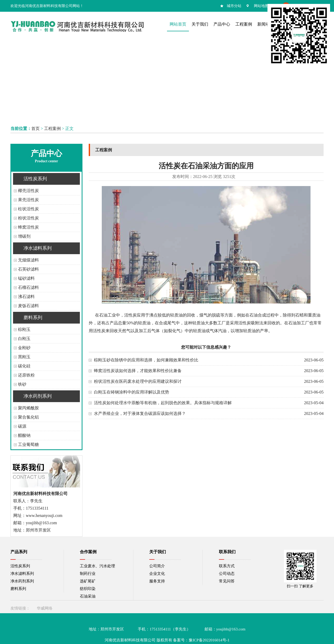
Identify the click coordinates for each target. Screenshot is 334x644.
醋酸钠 (24, 435)
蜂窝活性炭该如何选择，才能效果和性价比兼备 (138, 371)
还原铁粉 (26, 375)
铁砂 (22, 384)
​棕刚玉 (24, 329)
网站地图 (261, 6)
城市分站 (234, 6)
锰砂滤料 (26, 278)
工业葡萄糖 (28, 445)
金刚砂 (24, 348)
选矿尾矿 (88, 581)
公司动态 (227, 574)
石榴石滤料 (28, 287)
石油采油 (88, 596)
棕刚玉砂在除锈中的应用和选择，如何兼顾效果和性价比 (146, 360)
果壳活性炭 (28, 200)
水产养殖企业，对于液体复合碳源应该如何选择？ (140, 413)
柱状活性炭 (28, 209)
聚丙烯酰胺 (28, 408)
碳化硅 (24, 366)
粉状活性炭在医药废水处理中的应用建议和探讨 (138, 381)
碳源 (22, 426)
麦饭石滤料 (28, 306)
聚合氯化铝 (28, 417)
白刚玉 (24, 339)
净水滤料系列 (38, 248)
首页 (35, 129)
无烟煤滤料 (28, 260)
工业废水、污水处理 (97, 566)
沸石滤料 (26, 297)
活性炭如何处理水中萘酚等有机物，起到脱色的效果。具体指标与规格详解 (163, 403)
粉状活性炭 (28, 218)
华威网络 (45, 608)
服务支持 (157, 581)
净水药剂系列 (38, 396)
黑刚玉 (24, 357)
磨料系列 (33, 318)
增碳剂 (24, 236)
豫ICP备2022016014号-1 (209, 640)
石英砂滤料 (28, 269)
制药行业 (88, 574)
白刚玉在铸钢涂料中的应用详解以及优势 (132, 392)
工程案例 (52, 129)
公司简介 (157, 566)
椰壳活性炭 (28, 191)
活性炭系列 (35, 179)
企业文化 (157, 574)
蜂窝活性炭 (28, 227)
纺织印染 (88, 589)
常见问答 (227, 581)
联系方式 (227, 566)
